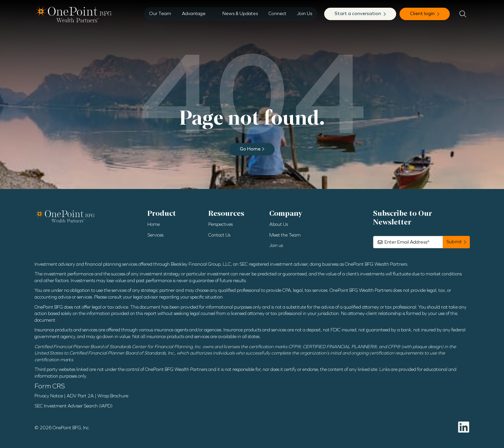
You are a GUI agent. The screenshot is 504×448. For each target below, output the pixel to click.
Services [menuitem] (155, 235)
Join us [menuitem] (276, 245)
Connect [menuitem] (277, 14)
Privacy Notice (49, 396)
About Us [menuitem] (279, 224)
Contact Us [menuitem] (219, 235)
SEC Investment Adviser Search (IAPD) (74, 406)
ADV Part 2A (80, 396)
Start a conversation (358, 14)
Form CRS (50, 386)
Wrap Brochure (113, 396)
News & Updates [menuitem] (240, 14)
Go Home (250, 149)
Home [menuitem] (154, 224)
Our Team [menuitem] (160, 14)
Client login (423, 14)
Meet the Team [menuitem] (285, 235)
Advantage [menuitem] (194, 14)
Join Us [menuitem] (305, 14)
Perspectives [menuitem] (221, 224)
